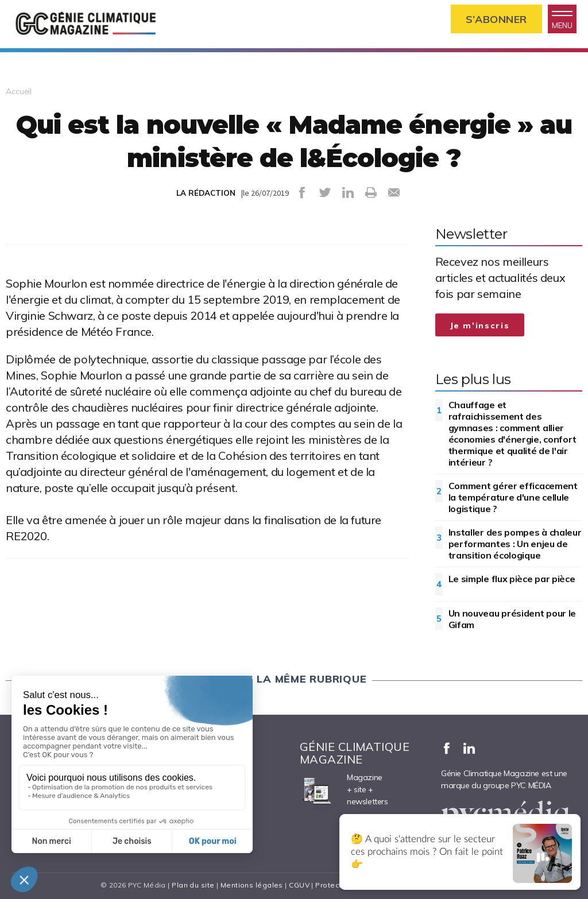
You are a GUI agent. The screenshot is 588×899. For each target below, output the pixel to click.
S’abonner (496, 19)
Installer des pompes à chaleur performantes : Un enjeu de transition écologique (515, 544)
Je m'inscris (480, 325)
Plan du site (193, 885)
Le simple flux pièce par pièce (512, 579)
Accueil (19, 91)
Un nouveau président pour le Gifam (512, 619)
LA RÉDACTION (206, 193)
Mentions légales (252, 885)
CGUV (299, 885)
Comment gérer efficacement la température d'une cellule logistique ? (513, 497)
